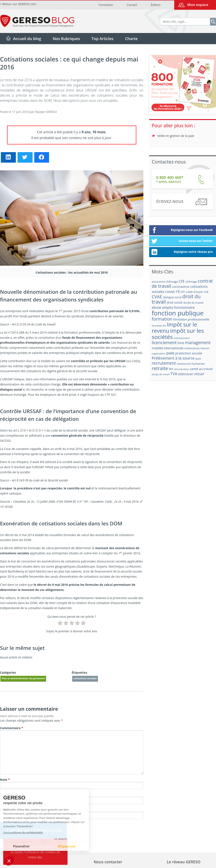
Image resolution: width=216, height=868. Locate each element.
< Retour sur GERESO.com (18, 4)
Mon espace (198, 5)
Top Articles (102, 39)
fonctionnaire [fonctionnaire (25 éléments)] (184, 308)
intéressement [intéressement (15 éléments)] (181, 338)
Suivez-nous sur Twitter (182, 241)
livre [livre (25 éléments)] (181, 343)
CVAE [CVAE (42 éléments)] (157, 297)
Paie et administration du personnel (23, 678)
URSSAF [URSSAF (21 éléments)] (199, 374)
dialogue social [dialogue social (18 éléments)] (172, 297)
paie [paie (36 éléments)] (170, 353)
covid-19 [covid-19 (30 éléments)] (172, 292)
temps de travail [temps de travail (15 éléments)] (161, 374)
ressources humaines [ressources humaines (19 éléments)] (191, 364)
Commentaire (11, 728)
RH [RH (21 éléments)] (171, 369)
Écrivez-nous (181, 202)
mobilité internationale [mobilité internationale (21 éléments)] (168, 348)
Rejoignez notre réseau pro (182, 252)
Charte (131, 39)
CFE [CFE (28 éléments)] (182, 281)
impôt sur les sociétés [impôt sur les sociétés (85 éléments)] (178, 334)
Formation (106, 5)
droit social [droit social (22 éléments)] (175, 302)
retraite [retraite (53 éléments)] (160, 368)
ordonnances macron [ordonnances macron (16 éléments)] (197, 348)
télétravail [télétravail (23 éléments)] (185, 374)
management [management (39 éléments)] (198, 343)
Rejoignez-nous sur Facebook (182, 230)
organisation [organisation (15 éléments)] (159, 353)
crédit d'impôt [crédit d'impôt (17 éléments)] (194, 292)
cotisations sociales (85, 678)
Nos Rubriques (66, 39)
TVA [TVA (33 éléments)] (174, 374)
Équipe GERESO (46, 112)
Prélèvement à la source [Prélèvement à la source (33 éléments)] (173, 358)
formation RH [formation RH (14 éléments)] (159, 326)
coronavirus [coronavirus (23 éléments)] (181, 286)
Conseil (132, 5)
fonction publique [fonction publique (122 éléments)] (178, 313)
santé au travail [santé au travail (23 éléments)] (201, 369)
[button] (9, 861)
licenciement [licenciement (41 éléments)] (164, 343)
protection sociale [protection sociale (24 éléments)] (189, 353)
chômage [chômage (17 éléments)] (191, 282)
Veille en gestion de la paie (176, 136)
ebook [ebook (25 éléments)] (157, 308)
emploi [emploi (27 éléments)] (168, 307)
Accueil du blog (27, 39)
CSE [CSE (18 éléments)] (206, 292)
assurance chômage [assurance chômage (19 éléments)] (165, 282)
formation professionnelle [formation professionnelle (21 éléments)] (191, 319)
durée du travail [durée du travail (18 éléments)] (193, 303)
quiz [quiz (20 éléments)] (198, 358)
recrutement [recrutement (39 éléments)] (164, 363)
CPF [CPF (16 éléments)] (183, 292)
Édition (155, 5)
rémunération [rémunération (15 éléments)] (181, 369)
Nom (5, 780)
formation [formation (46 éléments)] (162, 319)
